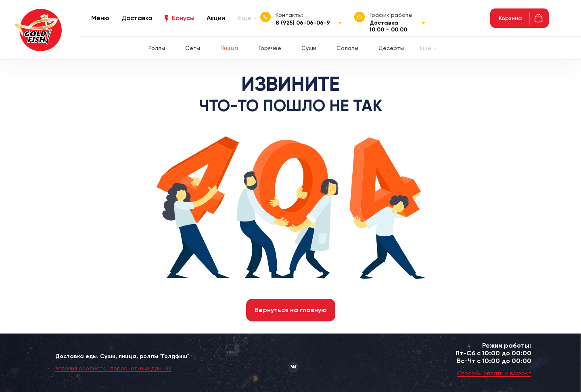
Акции (216, 18)
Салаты (347, 48)
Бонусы (183, 18)
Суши (309, 48)
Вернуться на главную (291, 310)
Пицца (229, 48)
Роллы (157, 48)
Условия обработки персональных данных (113, 368)
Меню (100, 18)
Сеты (193, 48)
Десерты (391, 48)
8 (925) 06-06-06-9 (303, 23)
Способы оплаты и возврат (494, 373)
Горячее (270, 48)
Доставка (137, 18)
